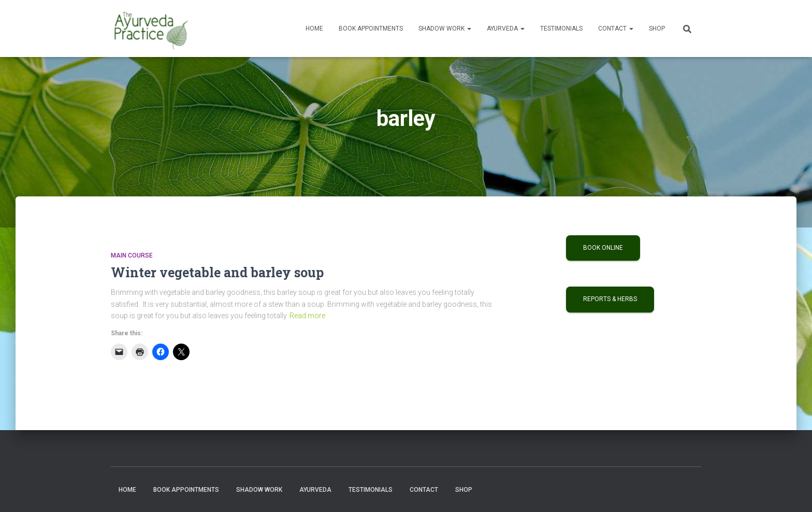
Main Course (132, 255)
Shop (657, 29)
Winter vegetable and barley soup (217, 272)
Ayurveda (506, 29)
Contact (616, 29)
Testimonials (561, 29)
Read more (307, 316)
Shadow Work (445, 29)
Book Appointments (371, 29)
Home (314, 29)
